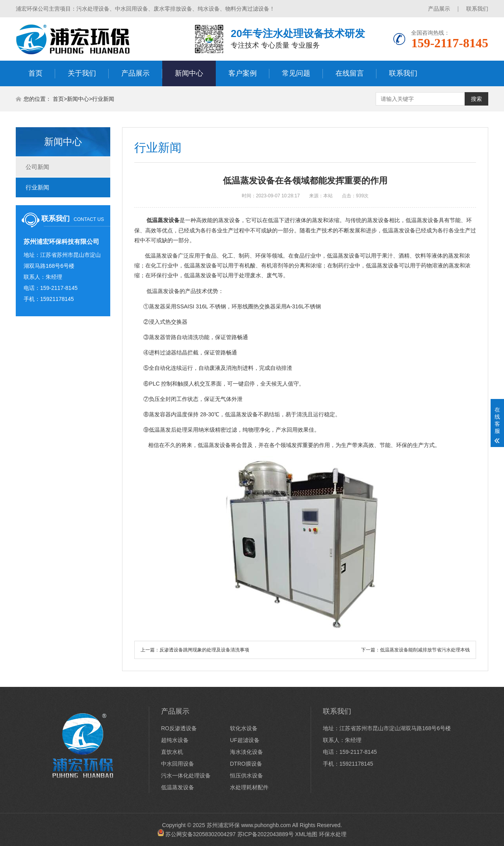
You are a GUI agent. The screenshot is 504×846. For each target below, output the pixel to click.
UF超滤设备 (245, 740)
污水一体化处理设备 (186, 775)
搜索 (476, 99)
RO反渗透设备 (179, 728)
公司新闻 (37, 167)
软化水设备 (244, 728)
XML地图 (307, 834)
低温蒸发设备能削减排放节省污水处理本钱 (425, 650)
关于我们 (82, 73)
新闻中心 (189, 73)
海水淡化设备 (246, 752)
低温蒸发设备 (163, 291)
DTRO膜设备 (246, 764)
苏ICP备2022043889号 (266, 834)
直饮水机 (172, 752)
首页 (35, 73)
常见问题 (296, 73)
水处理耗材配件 (249, 787)
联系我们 (477, 9)
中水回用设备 (178, 764)
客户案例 (243, 73)
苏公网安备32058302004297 (201, 834)
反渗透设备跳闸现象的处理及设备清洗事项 (204, 650)
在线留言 (350, 73)
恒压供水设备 (246, 775)
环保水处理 (333, 834)
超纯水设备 (175, 740)
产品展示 (439, 9)
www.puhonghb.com (266, 825)
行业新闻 (103, 99)
